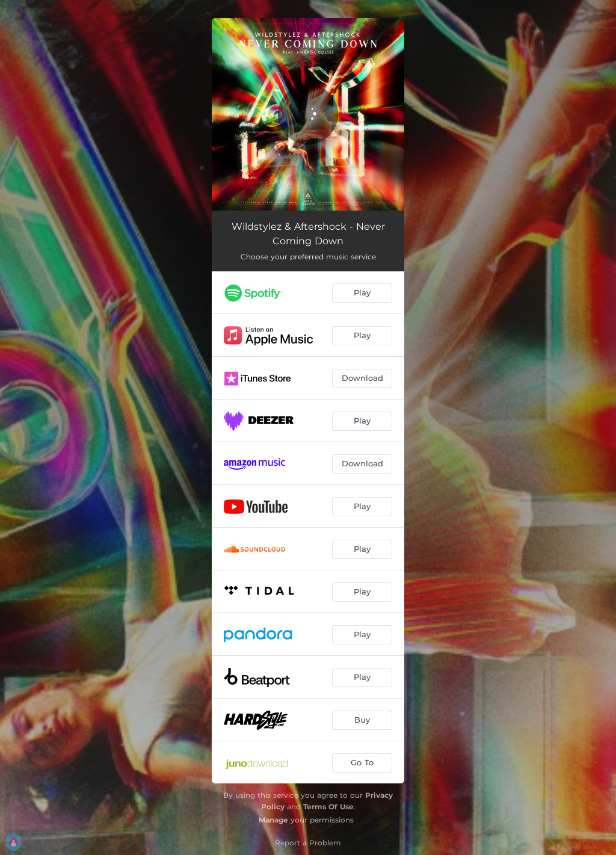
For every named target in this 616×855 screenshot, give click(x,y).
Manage (273, 820)
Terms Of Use (328, 807)
